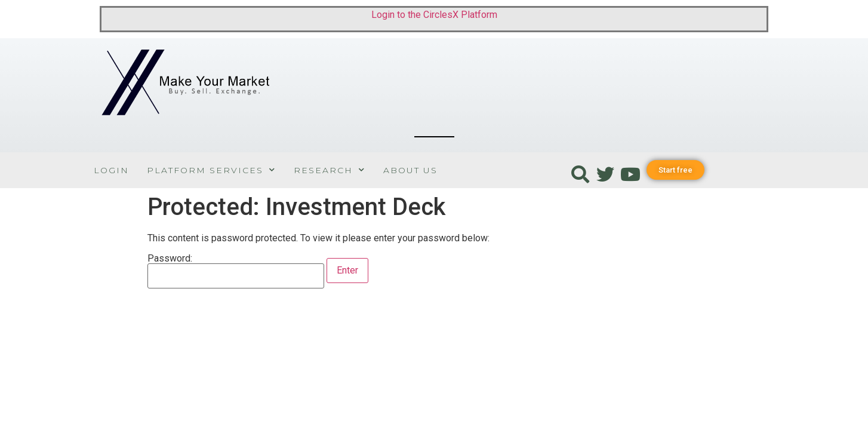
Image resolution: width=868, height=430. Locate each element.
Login (111, 170)
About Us (410, 170)
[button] (675, 170)
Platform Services (211, 170)
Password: (236, 271)
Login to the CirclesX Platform (434, 15)
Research (330, 170)
